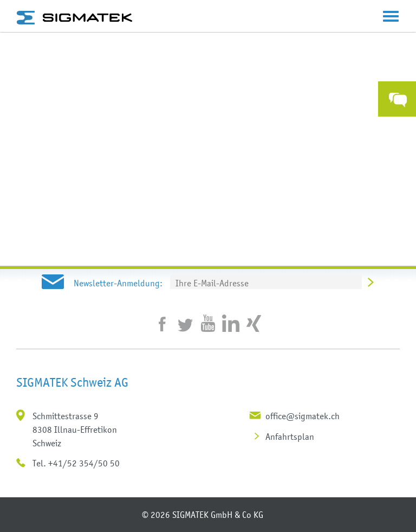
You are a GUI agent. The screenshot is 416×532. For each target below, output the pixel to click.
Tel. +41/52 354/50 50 (76, 463)
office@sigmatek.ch (303, 416)
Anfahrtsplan (290, 437)
